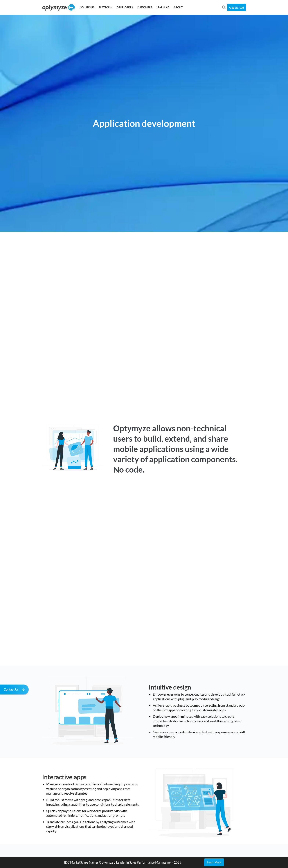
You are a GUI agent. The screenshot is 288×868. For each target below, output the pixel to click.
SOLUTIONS (87, 7)
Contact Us (15, 690)
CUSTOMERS (145, 7)
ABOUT (178, 7)
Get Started (237, 7)
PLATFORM (105, 7)
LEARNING (163, 7)
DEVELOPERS (125, 7)
